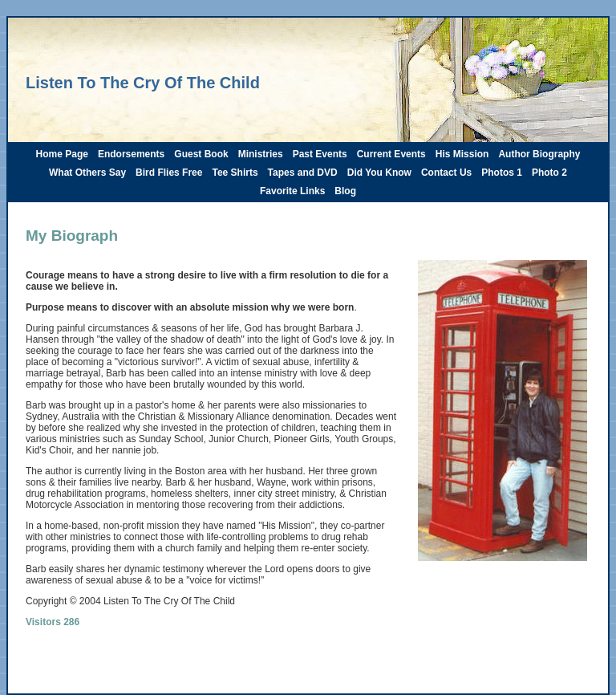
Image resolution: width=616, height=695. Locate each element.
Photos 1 (502, 173)
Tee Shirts (235, 173)
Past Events (320, 154)
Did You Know (379, 173)
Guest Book (201, 154)
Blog (345, 191)
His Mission (462, 154)
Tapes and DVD (303, 173)
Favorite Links (292, 191)
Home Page (62, 154)
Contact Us (446, 173)
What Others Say (87, 173)
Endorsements (131, 154)
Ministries (261, 154)
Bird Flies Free (169, 173)
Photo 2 (549, 173)
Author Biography (539, 154)
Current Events (391, 154)
